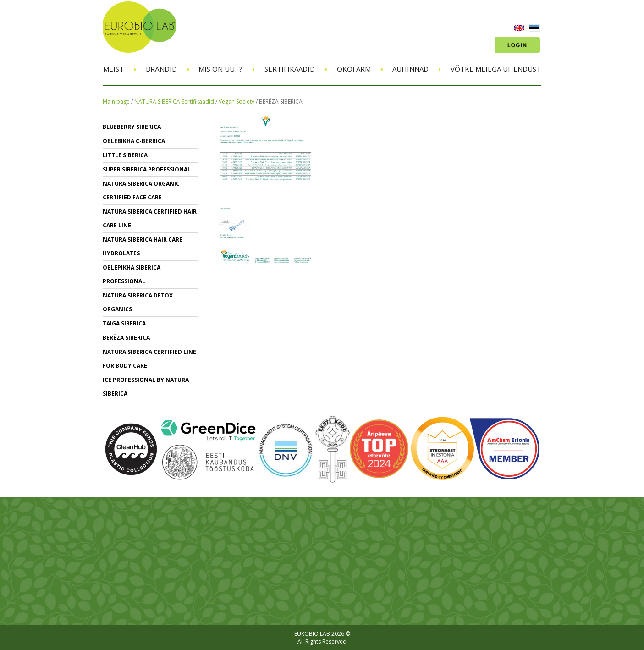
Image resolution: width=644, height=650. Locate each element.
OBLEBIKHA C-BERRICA (134, 141)
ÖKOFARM (354, 69)
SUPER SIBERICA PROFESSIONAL (147, 169)
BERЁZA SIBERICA (281, 102)
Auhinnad (410, 69)
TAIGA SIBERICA (124, 323)
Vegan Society (237, 102)
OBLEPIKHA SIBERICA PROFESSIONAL (132, 274)
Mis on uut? (220, 69)
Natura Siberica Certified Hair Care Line (150, 218)
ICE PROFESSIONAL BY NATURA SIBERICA (146, 387)
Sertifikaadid (290, 69)
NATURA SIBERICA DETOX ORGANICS (138, 302)
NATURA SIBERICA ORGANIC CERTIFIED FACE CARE (141, 190)
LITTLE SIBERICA (125, 155)
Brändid (161, 69)
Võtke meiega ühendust (496, 69)
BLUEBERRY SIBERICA (132, 127)
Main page (116, 102)
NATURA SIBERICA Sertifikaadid (174, 102)
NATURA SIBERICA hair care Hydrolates (143, 246)
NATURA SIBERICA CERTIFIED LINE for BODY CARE (149, 359)
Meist (113, 69)
